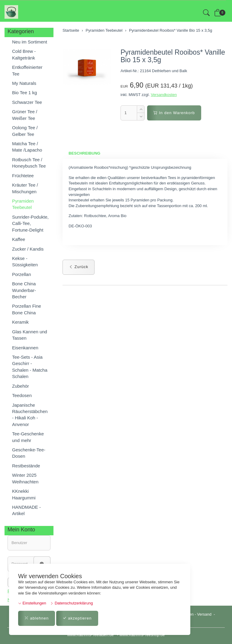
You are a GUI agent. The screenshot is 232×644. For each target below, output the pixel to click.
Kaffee (19, 239)
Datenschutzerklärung (71, 603)
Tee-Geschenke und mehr (28, 437)
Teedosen (22, 395)
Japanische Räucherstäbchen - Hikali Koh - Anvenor (30, 415)
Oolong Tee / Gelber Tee (25, 131)
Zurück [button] (79, 267)
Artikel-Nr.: (130, 71)
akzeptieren (77, 618)
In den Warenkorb (174, 113)
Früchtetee (23, 176)
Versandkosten (164, 95)
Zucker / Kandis (28, 249)
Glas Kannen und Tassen (30, 335)
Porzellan (22, 274)
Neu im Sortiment (30, 42)
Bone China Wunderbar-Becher (24, 290)
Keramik (20, 322)
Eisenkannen (25, 348)
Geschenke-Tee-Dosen (29, 453)
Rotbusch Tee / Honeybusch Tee (29, 163)
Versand (204, 614)
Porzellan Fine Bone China (27, 309)
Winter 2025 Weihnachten (25, 478)
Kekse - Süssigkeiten (25, 261)
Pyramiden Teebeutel (23, 204)
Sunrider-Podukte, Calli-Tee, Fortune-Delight (30, 223)
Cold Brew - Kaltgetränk (24, 54)
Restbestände (26, 466)
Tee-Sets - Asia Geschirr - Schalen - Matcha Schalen (30, 367)
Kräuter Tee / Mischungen (25, 188)
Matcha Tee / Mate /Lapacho (27, 147)
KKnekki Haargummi (24, 494)
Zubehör (21, 386)
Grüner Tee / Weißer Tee (25, 115)
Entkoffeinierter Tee (27, 70)
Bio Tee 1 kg (24, 93)
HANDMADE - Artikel (26, 510)
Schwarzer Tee (27, 102)
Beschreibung (84, 153)
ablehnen (37, 618)
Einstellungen (32, 603)
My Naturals (24, 83)
